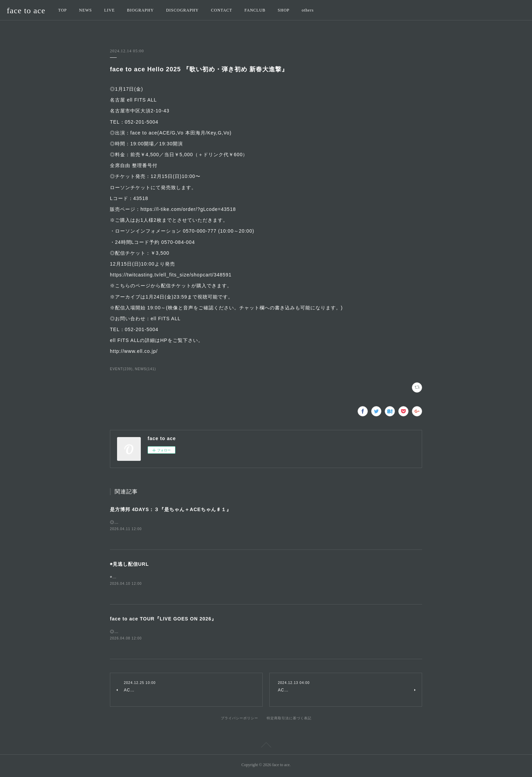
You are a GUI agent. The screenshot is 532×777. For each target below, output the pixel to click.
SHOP (284, 10)
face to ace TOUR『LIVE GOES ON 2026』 (163, 619)
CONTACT (222, 10)
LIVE (109, 10)
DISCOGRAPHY (182, 10)
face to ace (26, 11)
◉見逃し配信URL (129, 564)
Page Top (266, 747)
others (308, 10)
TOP (63, 10)
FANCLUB (255, 10)
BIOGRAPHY (140, 10)
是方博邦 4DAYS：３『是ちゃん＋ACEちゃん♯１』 (171, 509)
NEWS (85, 10)
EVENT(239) (121, 369)
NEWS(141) (146, 369)
